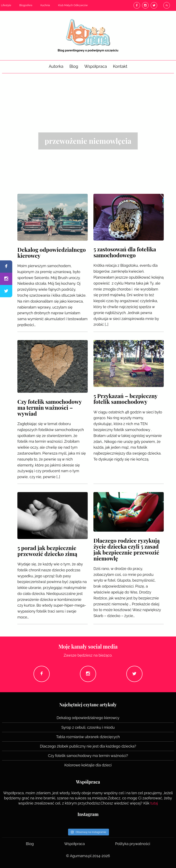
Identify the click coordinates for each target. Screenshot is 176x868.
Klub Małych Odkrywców (73, 5)
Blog (74, 66)
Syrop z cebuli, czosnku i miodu (88, 727)
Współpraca (95, 66)
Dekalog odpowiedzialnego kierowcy (88, 718)
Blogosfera (26, 5)
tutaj (154, 803)
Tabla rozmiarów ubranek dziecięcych (88, 737)
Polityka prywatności (133, 844)
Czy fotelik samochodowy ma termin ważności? (88, 756)
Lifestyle (6, 5)
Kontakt (120, 66)
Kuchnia (45, 5)
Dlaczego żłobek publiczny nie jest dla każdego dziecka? (88, 746)
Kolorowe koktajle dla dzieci (88, 765)
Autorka (56, 66)
